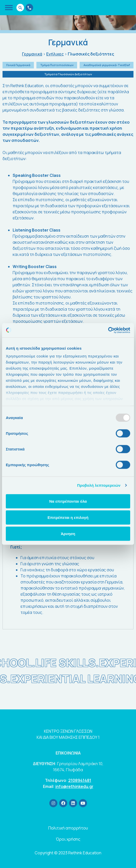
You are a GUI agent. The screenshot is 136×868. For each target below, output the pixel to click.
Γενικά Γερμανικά (18, 65)
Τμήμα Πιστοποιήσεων (57, 65)
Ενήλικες (55, 54)
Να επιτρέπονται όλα (68, 501)
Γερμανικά (32, 54)
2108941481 (80, 780)
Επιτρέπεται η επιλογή (68, 517)
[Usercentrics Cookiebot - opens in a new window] (108, 330)
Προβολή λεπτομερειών (99, 485)
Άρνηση (68, 533)
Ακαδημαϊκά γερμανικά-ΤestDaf (107, 65)
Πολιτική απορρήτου (68, 828)
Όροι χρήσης (68, 839)
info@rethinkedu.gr (74, 787)
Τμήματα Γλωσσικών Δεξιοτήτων (68, 74)
